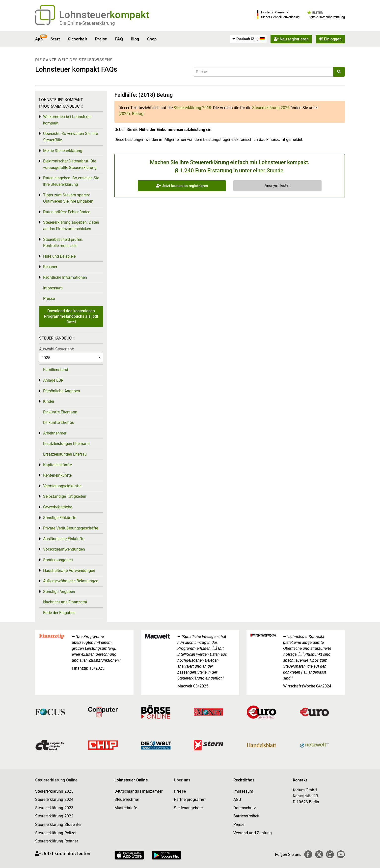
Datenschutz (245, 808)
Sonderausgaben (58, 560)
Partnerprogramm (190, 799)
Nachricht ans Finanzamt (65, 602)
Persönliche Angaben (62, 391)
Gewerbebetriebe (58, 507)
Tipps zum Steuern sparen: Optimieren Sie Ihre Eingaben (68, 198)
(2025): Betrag (131, 114)
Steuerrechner (127, 799)
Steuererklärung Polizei (56, 833)
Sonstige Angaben (59, 592)
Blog (135, 39)
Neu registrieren (291, 39)
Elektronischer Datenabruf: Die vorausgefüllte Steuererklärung (70, 164)
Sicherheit (78, 39)
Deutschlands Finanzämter (138, 791)
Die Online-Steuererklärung (87, 23)
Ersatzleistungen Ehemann (66, 444)
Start (55, 39)
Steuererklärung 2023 (54, 808)
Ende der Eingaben (59, 613)
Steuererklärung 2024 (54, 799)
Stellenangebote (188, 808)
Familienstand (56, 370)
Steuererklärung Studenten (59, 824)
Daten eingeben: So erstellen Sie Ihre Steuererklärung (71, 181)
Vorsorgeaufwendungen (64, 549)
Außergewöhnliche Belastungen (71, 581)
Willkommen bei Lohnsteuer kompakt (67, 120)
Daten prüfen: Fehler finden (67, 212)
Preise (101, 39)
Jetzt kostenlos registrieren (182, 186)
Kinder (49, 401)
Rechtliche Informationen (65, 277)
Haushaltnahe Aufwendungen (69, 571)
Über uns (182, 780)
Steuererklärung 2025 (271, 108)
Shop (152, 39)
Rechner (50, 267)
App (39, 39)
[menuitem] (248, 39)
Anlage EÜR (53, 380)
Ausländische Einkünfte (64, 539)
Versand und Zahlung (253, 833)
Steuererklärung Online (56, 780)
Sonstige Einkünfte (60, 518)
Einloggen (330, 39)
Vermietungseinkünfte (62, 486)
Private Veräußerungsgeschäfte (71, 528)
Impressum (53, 288)
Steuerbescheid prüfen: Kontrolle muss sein (63, 243)
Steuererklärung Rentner (57, 841)
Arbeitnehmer (55, 433)
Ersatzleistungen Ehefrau (65, 454)
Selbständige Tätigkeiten (65, 496)
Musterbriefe (126, 808)
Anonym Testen (277, 186)
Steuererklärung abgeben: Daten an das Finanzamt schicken (71, 226)
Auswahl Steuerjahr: (57, 349)
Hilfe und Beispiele (59, 256)
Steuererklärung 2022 (54, 816)
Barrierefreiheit (246, 816)
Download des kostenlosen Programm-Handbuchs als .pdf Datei (71, 316)
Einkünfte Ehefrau (59, 422)
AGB (237, 799)
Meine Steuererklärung (63, 151)
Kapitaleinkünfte (57, 465)
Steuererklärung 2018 (192, 108)
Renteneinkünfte (57, 475)
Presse (49, 298)
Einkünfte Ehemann (60, 412)
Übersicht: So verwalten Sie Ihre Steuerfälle (70, 137)
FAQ (119, 39)
